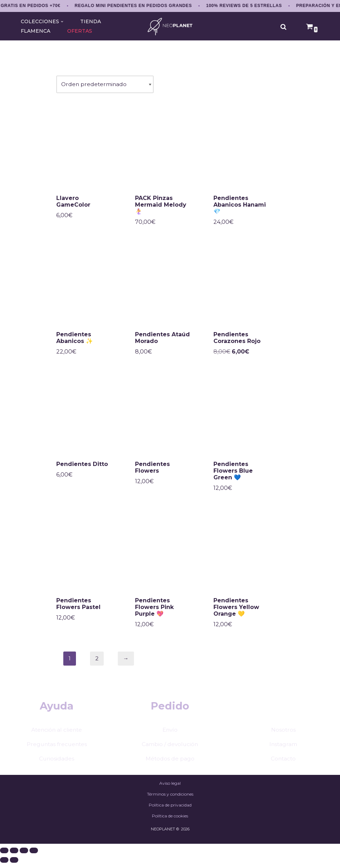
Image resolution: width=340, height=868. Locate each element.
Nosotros (283, 752)
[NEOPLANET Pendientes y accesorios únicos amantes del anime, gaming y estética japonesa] (170, 27)
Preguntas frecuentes (57, 767)
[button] (61, 22)
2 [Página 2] (97, 662)
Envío (170, 752)
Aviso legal (170, 806)
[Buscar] (283, 27)
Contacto (283, 781)
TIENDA (90, 21)
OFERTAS (80, 31)
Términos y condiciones (170, 817)
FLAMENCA (36, 31)
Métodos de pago (170, 781)
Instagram (283, 767)
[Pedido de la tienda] (105, 85)
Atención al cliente (57, 752)
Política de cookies (170, 840)
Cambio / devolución (170, 767)
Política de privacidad (170, 828)
